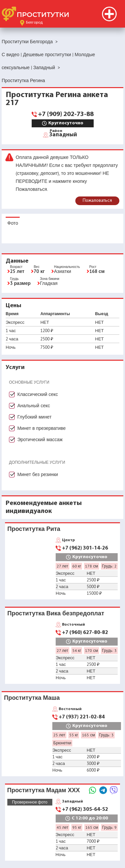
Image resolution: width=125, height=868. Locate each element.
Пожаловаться (97, 201)
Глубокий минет (34, 417)
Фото (13, 223)
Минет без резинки (38, 474)
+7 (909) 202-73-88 (66, 114)
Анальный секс (34, 406)
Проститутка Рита (34, 529)
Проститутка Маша (32, 698)
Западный (63, 134)
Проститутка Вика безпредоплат (56, 613)
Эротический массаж (40, 439)
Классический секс (38, 394)
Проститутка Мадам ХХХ (44, 790)
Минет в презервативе (41, 428)
